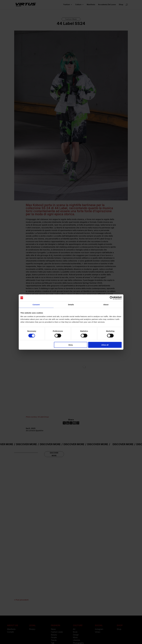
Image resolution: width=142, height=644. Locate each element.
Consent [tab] (36, 304)
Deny (71, 345)
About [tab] (106, 304)
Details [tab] (71, 304)
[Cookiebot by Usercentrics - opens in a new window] (111, 298)
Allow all (105, 345)
